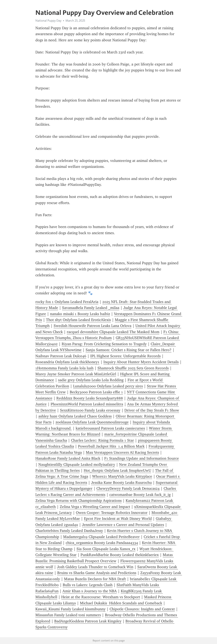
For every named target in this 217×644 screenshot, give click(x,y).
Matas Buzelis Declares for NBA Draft (95, 579)
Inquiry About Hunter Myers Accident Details (141, 362)
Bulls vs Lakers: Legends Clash (88, 585)
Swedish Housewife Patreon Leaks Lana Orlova (93, 326)
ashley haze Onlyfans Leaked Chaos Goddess (75, 416)
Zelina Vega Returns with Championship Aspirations (79, 501)
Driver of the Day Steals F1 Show (152, 410)
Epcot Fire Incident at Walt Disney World (118, 519)
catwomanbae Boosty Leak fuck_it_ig (140, 495)
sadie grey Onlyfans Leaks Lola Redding (91, 380)
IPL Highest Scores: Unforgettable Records (125, 356)
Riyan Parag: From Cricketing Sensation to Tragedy (104, 344)
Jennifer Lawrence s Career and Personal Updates (123, 525)
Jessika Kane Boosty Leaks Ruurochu (121, 483)
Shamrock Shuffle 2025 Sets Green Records (133, 368)
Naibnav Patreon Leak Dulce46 (61, 356)
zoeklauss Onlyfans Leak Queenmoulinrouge (92, 422)
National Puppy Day (48, 21)
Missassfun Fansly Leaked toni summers (68, 615)
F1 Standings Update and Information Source (142, 458)
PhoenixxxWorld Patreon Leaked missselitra (87, 404)
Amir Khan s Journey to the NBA (90, 591)
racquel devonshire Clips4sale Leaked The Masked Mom (113, 332)
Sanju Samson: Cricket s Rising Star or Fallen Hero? (129, 350)
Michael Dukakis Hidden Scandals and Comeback (121, 603)
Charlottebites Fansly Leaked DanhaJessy (69, 531)
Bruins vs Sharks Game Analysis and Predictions (97, 573)
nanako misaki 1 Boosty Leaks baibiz (80, 314)
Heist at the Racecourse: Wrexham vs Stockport (101, 597)
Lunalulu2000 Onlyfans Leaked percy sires (108, 386)
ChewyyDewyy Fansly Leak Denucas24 (128, 488)
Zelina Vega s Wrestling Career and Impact (95, 507)
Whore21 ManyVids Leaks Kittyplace (122, 476)
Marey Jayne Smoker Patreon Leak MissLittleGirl (76, 374)
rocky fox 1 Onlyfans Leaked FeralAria (67, 302)
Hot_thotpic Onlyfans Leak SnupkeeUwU (117, 470)
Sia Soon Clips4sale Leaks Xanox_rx (106, 549)
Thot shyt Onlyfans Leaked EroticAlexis (78, 320)
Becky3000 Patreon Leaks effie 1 (96, 392)
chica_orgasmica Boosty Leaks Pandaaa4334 (102, 543)
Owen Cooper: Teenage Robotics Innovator (112, 513)
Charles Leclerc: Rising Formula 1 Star (102, 440)
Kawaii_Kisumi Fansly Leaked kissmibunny (70, 609)
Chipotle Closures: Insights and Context (142, 609)
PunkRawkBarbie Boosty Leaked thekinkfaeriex (120, 555)
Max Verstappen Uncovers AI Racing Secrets (122, 452)
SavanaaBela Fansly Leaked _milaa (91, 308)
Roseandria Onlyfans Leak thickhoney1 (67, 362)
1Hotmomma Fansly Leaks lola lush (64, 368)
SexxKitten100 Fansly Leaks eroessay (90, 410)
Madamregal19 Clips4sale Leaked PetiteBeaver (101, 537)
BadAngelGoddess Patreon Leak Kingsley (88, 621)
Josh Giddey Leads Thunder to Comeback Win (95, 567)
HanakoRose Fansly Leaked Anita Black (68, 458)
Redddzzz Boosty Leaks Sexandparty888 (90, 398)
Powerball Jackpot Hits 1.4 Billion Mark (111, 446)
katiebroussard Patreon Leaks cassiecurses (110, 428)
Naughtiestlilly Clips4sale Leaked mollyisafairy (77, 465)
